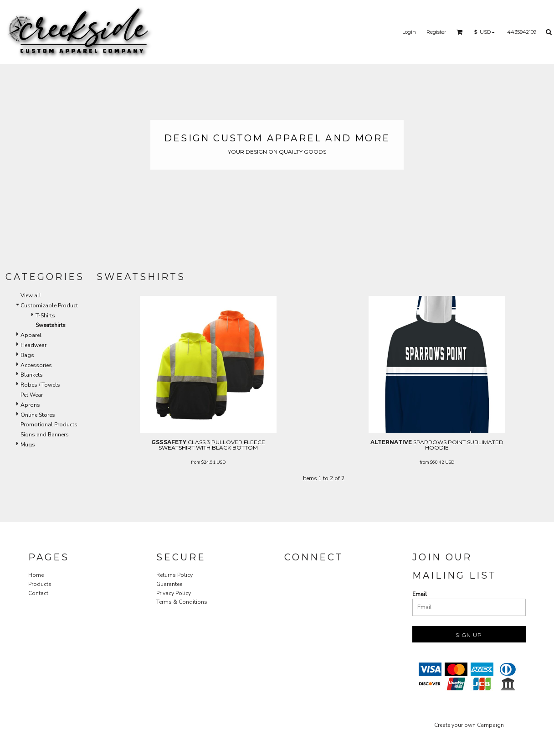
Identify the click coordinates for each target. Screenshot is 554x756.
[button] (460, 32)
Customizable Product (49, 306)
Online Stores (38, 415)
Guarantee (169, 584)
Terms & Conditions (182, 602)
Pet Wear (32, 395)
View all (31, 295)
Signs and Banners (45, 435)
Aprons (30, 405)
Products (40, 584)
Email (420, 594)
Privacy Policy (174, 593)
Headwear (33, 345)
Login (409, 32)
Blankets (32, 375)
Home (36, 575)
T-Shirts (45, 316)
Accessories (36, 365)
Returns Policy (174, 575)
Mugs (28, 445)
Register (436, 32)
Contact (38, 593)
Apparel (31, 335)
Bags (27, 355)
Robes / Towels (40, 385)
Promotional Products (49, 425)
